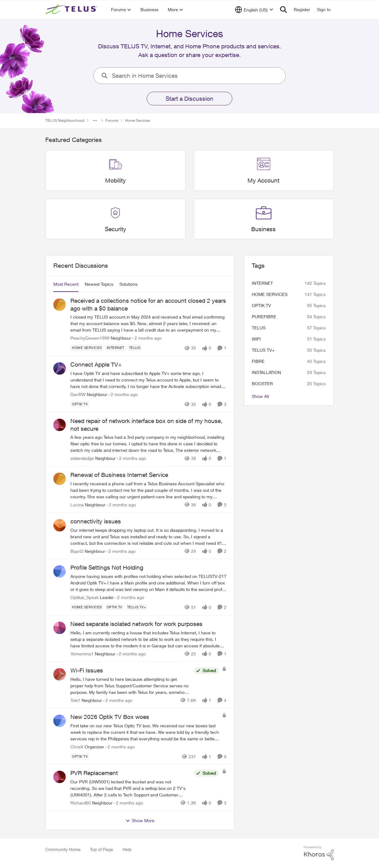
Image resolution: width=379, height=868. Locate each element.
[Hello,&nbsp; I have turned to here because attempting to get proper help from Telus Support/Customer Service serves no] (131, 686)
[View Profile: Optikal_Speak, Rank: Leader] (60, 571)
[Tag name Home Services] (87, 348)
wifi (256, 339)
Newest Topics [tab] (99, 284)
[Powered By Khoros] (319, 853)
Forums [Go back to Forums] (112, 120)
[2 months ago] (147, 338)
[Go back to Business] (263, 229)
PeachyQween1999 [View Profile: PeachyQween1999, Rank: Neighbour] (90, 338)
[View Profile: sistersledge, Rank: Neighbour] (60, 425)
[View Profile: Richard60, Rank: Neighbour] (60, 777)
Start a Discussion (190, 99)
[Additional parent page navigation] (95, 121)
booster (262, 383)
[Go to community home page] (72, 10)
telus (259, 328)
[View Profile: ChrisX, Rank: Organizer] (60, 721)
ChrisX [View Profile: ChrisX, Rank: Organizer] (77, 746)
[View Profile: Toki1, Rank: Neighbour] (60, 674)
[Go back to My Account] (263, 181)
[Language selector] (254, 10)
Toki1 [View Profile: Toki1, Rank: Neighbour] (75, 700)
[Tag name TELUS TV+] (137, 607)
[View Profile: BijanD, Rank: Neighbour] (60, 525)
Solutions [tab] (128, 284)
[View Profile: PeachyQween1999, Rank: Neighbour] (60, 305)
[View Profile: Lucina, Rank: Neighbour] (60, 479)
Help (127, 849)
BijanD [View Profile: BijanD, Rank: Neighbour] (77, 551)
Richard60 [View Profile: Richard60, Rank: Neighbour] (81, 803)
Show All (260, 396)
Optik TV (261, 305)
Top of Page (102, 849)
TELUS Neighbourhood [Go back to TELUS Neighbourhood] (65, 120)
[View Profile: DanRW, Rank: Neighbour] (60, 368)
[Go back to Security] (116, 229)
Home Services (270, 294)
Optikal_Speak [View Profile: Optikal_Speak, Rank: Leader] (85, 597)
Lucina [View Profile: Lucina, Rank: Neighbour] (77, 505)
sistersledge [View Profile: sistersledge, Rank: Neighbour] (82, 458)
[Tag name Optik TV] (80, 404)
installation (266, 372)
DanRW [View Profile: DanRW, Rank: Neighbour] (78, 394)
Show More (140, 821)
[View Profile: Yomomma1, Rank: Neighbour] (60, 628)
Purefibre (264, 317)
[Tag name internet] (116, 348)
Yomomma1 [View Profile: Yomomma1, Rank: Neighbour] (82, 654)
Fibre (258, 361)
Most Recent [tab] (66, 284)
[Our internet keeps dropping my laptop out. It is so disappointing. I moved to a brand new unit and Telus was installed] (148, 536)
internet (262, 283)
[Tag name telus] (135, 348)
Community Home (63, 849)
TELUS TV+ (263, 350)
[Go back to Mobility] (116, 181)
